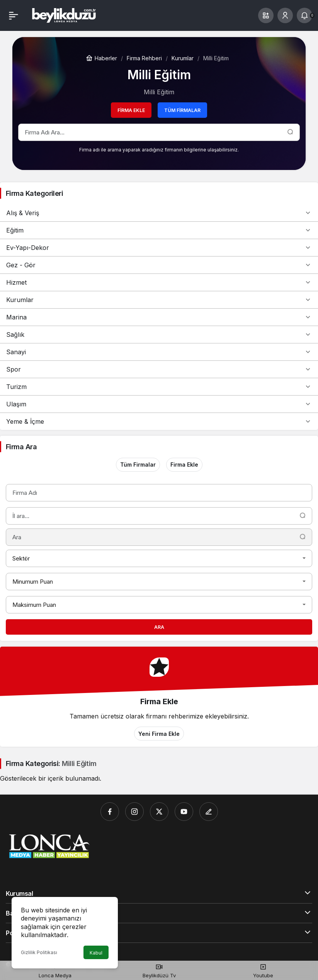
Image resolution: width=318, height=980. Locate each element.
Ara (159, 627)
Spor (159, 369)
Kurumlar (159, 300)
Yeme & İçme (159, 421)
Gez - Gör (159, 265)
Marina (159, 317)
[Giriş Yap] (285, 15)
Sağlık (159, 335)
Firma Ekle (131, 110)
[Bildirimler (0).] (304, 15)
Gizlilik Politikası (39, 952)
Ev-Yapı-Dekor (159, 248)
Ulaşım (159, 404)
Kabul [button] (96, 953)
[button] (266, 15)
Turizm (159, 387)
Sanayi (159, 352)
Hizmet (159, 282)
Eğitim (159, 230)
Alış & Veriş (159, 213)
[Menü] (14, 15)
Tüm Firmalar (182, 110)
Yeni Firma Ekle (159, 734)
